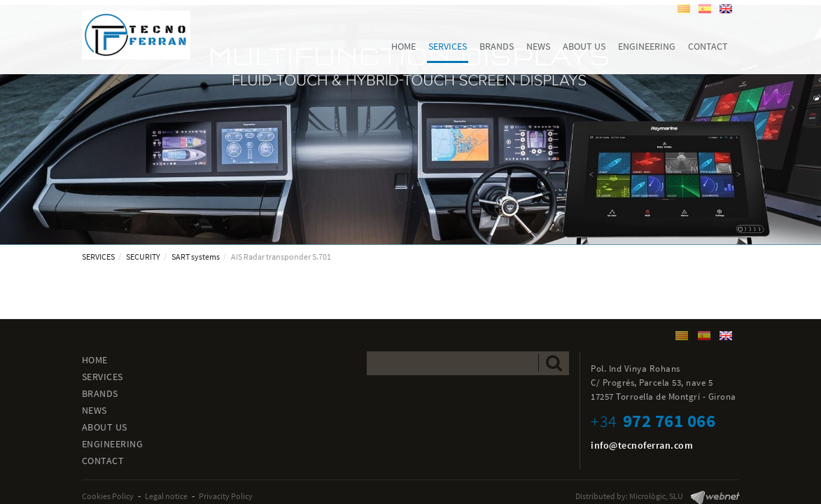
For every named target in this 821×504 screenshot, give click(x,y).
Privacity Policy (226, 496)
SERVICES (98, 257)
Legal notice (166, 496)
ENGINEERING (113, 444)
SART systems (196, 257)
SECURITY (143, 257)
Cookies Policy (108, 496)
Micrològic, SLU (656, 496)
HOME (95, 360)
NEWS (94, 410)
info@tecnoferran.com (642, 445)
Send (554, 363)
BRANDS (100, 393)
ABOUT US (105, 427)
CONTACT (103, 461)
